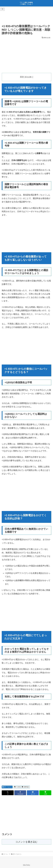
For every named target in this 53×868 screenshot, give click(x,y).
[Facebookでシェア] (20, 793)
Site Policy (26, 865)
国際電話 (25, 787)
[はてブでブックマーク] (33, 793)
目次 (22, 77)
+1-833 (17, 787)
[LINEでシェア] (45, 793)
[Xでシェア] (8, 793)
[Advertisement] (26, 16)
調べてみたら (7, 787)
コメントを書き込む (26, 842)
